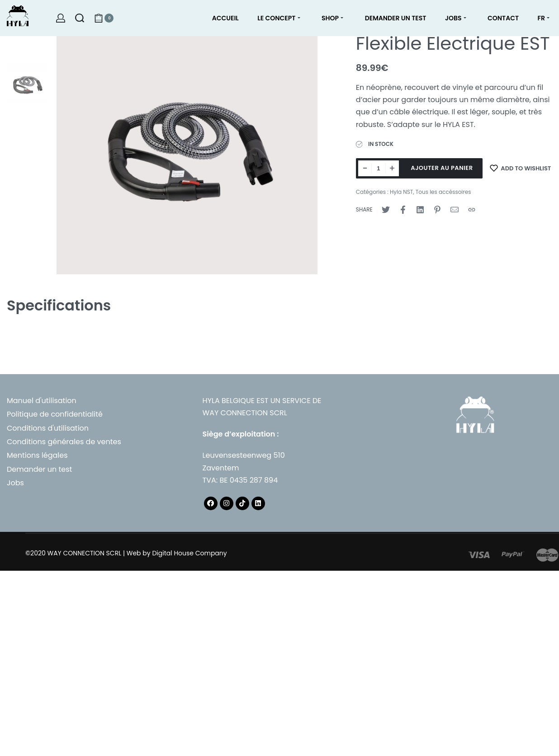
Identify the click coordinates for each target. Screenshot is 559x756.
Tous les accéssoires (443, 192)
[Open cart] (104, 18)
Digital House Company (189, 553)
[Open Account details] (61, 18)
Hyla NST (401, 192)
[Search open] (80, 18)
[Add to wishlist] (521, 168)
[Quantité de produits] (379, 168)
